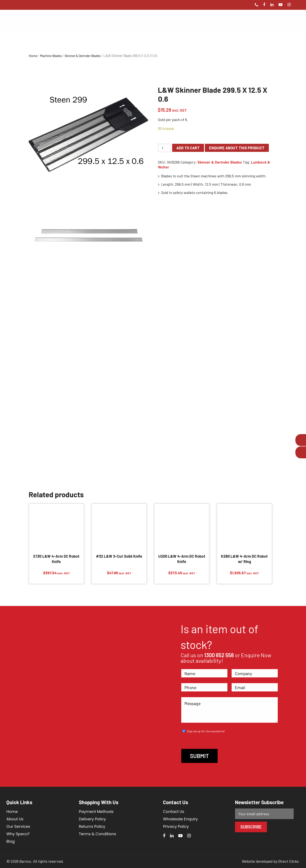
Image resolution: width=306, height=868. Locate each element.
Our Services (18, 826)
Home (33, 56)
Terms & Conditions (97, 834)
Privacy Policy (176, 826)
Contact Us (174, 812)
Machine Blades (51, 56)
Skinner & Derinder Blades (83, 56)
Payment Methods (96, 812)
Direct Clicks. (289, 861)
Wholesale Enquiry (180, 819)
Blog (11, 841)
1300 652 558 (219, 655)
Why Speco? (18, 834)
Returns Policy (92, 826)
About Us (15, 819)
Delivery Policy (92, 819)
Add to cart (188, 148)
